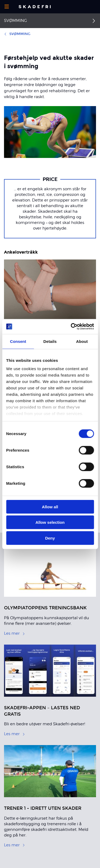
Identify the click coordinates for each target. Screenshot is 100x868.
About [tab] (82, 341)
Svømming (15, 21)
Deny (50, 538)
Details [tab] (50, 341)
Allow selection (50, 522)
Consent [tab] (18, 341)
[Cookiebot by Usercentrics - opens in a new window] (71, 327)
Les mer (15, 633)
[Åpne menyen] (7, 7)
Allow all (50, 507)
